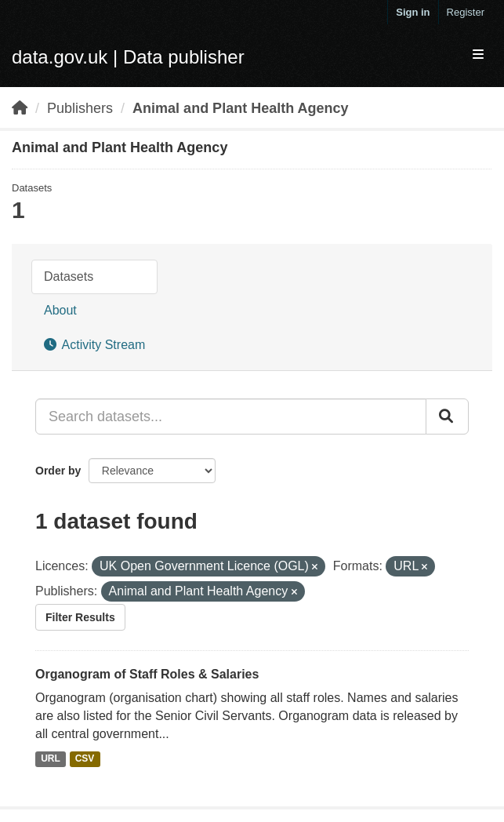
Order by (58, 471)
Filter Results (80, 617)
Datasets (69, 276)
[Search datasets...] (231, 416)
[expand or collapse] (478, 55)
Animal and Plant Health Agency (240, 108)
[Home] (20, 108)
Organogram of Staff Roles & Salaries (147, 674)
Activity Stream (94, 345)
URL (51, 758)
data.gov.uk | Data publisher (128, 57)
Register (466, 12)
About (60, 310)
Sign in (413, 12)
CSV (85, 758)
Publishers (80, 108)
